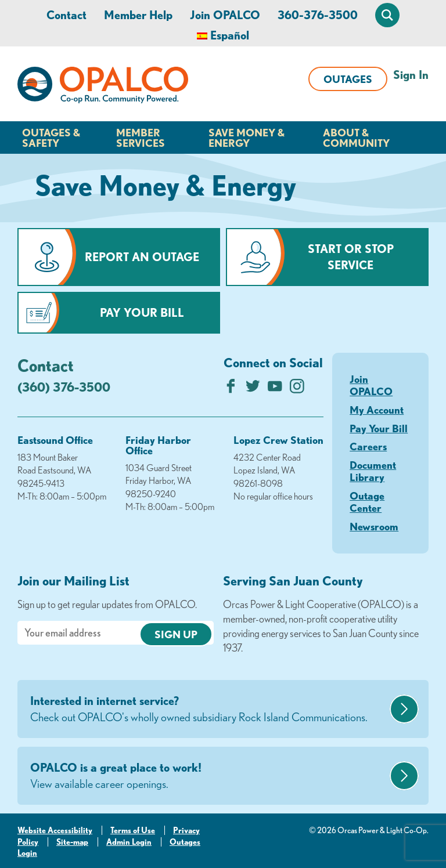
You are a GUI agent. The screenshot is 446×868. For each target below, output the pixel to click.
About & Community (356, 138)
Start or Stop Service (351, 257)
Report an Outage (142, 257)
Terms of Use (133, 830)
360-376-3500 (318, 15)
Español (230, 35)
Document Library (373, 471)
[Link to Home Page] (103, 87)
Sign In (411, 75)
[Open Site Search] (387, 15)
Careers (368, 446)
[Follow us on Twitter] (253, 389)
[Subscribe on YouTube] (275, 389)
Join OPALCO (225, 15)
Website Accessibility (55, 830)
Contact (66, 15)
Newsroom (374, 526)
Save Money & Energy (247, 138)
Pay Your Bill (142, 312)
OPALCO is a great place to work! (208, 776)
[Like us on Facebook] (231, 389)
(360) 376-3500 (64, 387)
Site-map (72, 842)
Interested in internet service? (208, 710)
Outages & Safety (51, 138)
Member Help (138, 15)
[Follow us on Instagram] (297, 389)
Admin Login (129, 842)
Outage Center (367, 502)
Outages (348, 79)
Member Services (141, 138)
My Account (377, 410)
